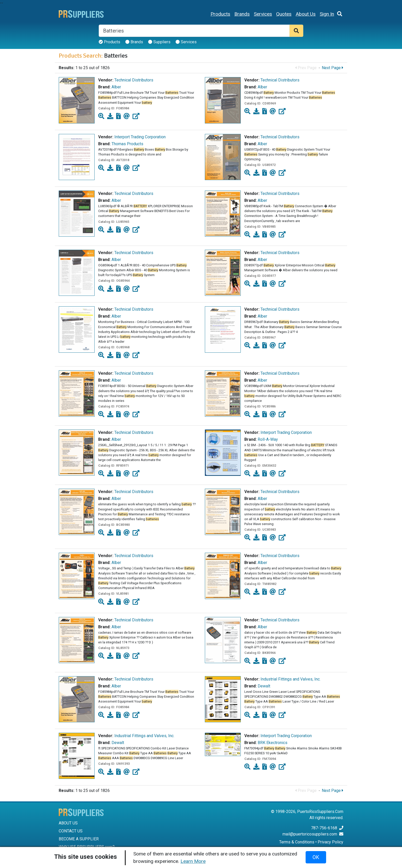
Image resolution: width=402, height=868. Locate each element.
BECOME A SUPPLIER (79, 839)
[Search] (194, 31)
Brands (242, 14)
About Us (306, 14)
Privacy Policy (330, 842)
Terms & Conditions (297, 842)
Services (263, 14)
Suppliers (159, 42)
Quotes (284, 14)
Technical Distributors (134, 80)
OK (316, 857)
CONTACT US (71, 831)
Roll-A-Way (268, 439)
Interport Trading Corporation (140, 137)
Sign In (327, 14)
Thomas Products (127, 144)
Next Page (333, 68)
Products (220, 14)
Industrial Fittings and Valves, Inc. (290, 679)
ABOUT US (68, 823)
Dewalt (264, 686)
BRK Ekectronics (273, 743)
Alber (116, 87)
